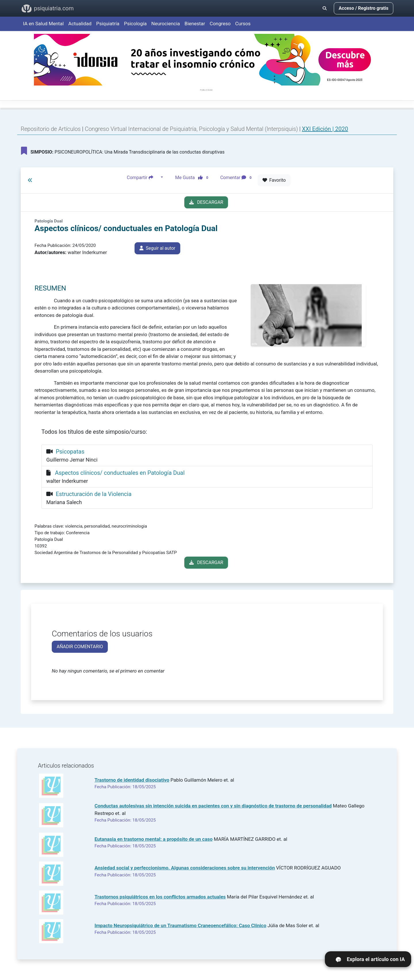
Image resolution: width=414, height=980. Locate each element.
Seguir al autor (157, 248)
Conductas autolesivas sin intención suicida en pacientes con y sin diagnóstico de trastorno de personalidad (213, 806)
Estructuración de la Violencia (94, 494)
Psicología (135, 24)
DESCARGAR (206, 202)
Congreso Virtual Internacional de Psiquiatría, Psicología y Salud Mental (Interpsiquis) (192, 129)
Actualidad (80, 24)
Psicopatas (70, 452)
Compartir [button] (143, 177)
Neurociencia (166, 24)
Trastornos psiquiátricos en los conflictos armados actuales (160, 897)
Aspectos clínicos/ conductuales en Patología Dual (120, 473)
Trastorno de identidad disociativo (132, 780)
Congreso (220, 24)
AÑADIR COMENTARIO (80, 647)
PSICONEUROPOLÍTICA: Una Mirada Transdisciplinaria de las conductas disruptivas (123, 151)
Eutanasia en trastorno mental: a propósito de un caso (154, 839)
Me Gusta (193, 177)
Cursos (243, 24)
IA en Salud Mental (43, 24)
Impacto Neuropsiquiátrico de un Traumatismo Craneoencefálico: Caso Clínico (181, 925)
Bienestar (195, 24)
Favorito (274, 180)
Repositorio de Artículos (51, 129)
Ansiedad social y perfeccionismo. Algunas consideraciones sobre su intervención (185, 868)
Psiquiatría (108, 24)
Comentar (237, 177)
